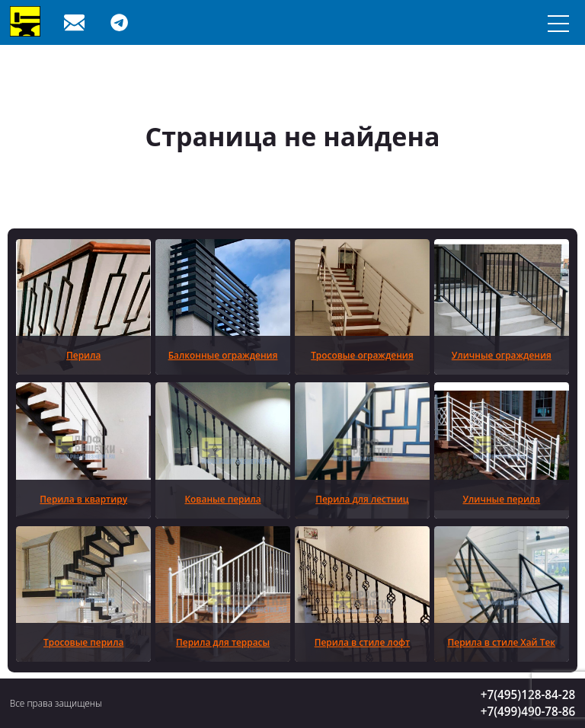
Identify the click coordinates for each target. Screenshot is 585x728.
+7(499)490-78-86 (528, 711)
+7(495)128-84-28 (528, 694)
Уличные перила (501, 499)
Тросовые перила (83, 642)
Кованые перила (222, 499)
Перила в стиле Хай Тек (502, 642)
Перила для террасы (223, 642)
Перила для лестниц (362, 499)
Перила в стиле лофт (362, 642)
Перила (83, 355)
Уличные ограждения (502, 355)
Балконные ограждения (223, 355)
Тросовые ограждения (362, 355)
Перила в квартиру (83, 499)
